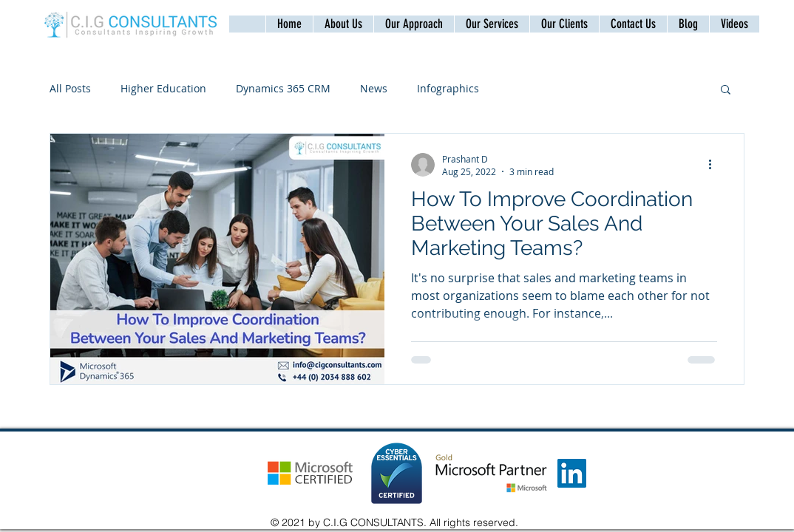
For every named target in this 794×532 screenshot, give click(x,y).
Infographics (448, 88)
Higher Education (163, 88)
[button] (633, 24)
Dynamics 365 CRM (283, 88)
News (374, 88)
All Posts (70, 88)
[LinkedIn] (572, 473)
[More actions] (715, 165)
